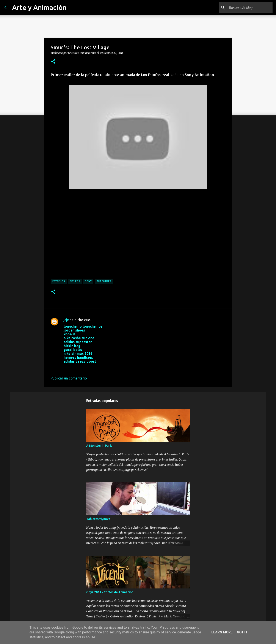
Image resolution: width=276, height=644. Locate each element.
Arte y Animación (39, 7)
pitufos (75, 281)
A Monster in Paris (99, 446)
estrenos (59, 281)
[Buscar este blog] (250, 8)
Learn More (222, 632)
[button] (53, 62)
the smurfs (104, 281)
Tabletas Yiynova (98, 519)
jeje (66, 320)
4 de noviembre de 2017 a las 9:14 (90, 368)
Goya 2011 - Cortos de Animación (110, 592)
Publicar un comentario (69, 378)
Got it (242, 632)
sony (88, 281)
